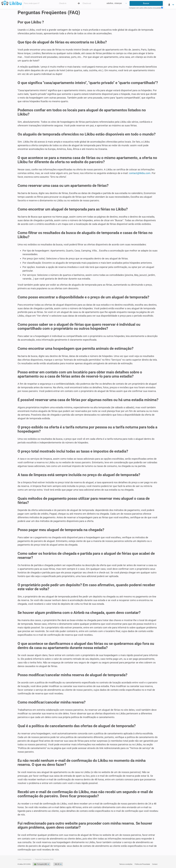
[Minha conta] (171, 5)
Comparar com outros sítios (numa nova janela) (146, 8)
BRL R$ (57, 864)
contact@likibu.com (140, 173)
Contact (155, 864)
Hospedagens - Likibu (11, 3)
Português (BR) (41, 864)
